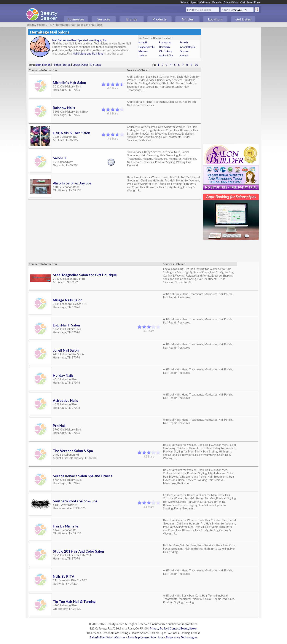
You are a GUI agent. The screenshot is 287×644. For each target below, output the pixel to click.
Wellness (204, 2)
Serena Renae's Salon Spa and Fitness (83, 476)
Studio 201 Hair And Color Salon (78, 551)
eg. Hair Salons (203, 9)
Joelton (143, 55)
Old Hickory (166, 51)
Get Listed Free (250, 2)
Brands (217, 2)
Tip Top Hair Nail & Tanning (74, 601)
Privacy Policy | (160, 628)
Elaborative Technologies (181, 637)
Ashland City (166, 55)
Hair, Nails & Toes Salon (71, 133)
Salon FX (60, 158)
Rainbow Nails (64, 108)
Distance (96, 65)
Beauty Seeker (36, 24)
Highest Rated (62, 65)
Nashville (143, 42)
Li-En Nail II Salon (66, 325)
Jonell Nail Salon (66, 350)
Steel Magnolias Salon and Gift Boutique (85, 275)
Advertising (231, 2)
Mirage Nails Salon (68, 300)
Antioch (184, 55)
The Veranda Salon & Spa (73, 451)
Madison (143, 51)
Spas (194, 2)
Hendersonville (147, 47)
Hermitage (62, 24)
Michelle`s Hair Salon (69, 83)
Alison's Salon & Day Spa (72, 183)
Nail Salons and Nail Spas (87, 24)
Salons (184, 2)
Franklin (184, 42)
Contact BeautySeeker (184, 628)
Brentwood (165, 42)
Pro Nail (59, 426)
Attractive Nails (65, 400)
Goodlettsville (188, 47)
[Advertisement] (231, 85)
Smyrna (184, 51)
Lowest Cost (80, 65)
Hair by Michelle (66, 526)
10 (196, 65)
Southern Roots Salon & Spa (75, 501)
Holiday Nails (63, 375)
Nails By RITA (64, 576)
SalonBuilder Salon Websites (108, 637)
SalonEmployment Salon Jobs (146, 637)
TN (50, 24)
